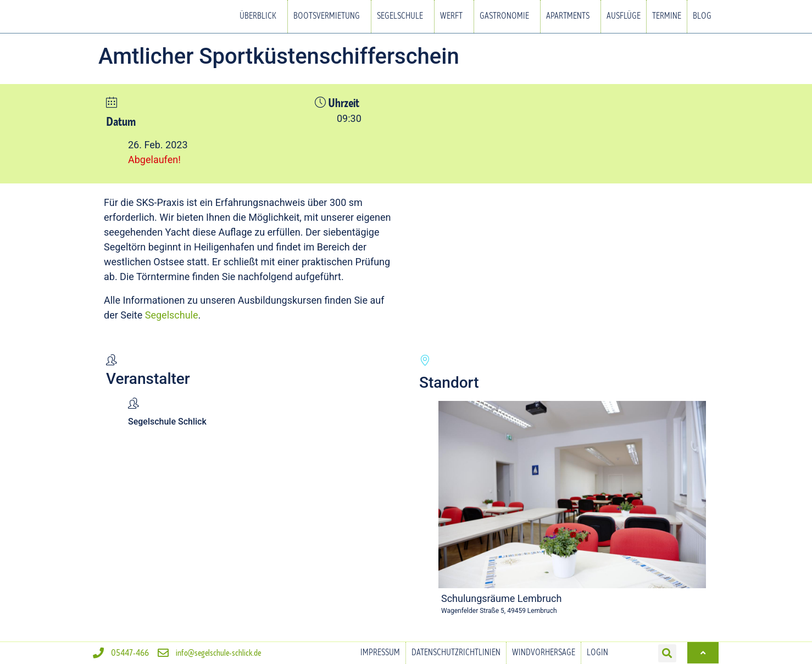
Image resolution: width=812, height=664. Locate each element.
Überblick (261, 16)
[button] (667, 653)
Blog (702, 16)
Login (597, 653)
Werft (454, 16)
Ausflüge (624, 16)
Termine (667, 16)
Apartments (571, 16)
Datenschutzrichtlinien (456, 653)
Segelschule (403, 16)
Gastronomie (507, 16)
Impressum (380, 653)
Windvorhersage (544, 653)
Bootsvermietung (329, 16)
